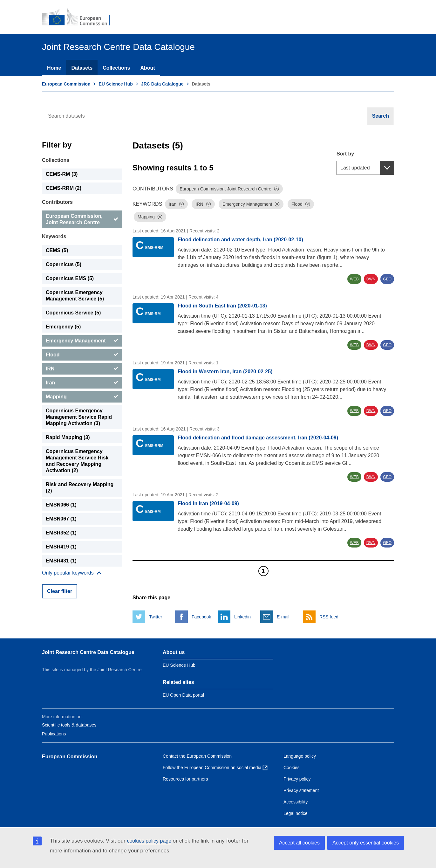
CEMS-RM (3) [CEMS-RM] (62, 174)
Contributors (57, 202)
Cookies (292, 768)
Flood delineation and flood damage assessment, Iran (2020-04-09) (258, 438)
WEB (354, 279)
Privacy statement (301, 790)
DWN (371, 279)
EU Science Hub (116, 84)
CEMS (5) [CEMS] (57, 250)
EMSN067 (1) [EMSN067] (61, 519)
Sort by (345, 154)
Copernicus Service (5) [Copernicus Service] (73, 313)
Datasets (82, 68)
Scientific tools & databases (69, 725)
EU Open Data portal (183, 695)
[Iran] (82, 383)
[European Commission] (80, 17)
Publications (54, 734)
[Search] (381, 116)
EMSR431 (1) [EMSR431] (61, 561)
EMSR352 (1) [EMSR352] (61, 533)
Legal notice (296, 813)
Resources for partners (185, 779)
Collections (116, 68)
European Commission (66, 84)
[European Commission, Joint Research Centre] (82, 219)
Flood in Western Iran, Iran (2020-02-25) (225, 372)
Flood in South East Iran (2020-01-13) (222, 306)
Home (54, 68)
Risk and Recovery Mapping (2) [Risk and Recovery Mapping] (80, 488)
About (147, 68)
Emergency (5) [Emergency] (63, 327)
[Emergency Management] (82, 341)
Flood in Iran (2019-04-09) (208, 503)
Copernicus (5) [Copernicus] (64, 264)
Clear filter (60, 591)
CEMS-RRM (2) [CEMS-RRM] (64, 188)
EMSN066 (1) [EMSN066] (61, 505)
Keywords (54, 236)
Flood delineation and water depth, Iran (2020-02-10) (240, 240)
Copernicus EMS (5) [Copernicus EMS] (70, 278)
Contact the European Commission (197, 756)
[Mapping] (82, 397)
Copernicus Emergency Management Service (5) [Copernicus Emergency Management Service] (75, 296)
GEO (387, 279)
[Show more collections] (72, 573)
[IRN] (82, 369)
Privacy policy (297, 779)
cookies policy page (149, 841)
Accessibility (296, 802)
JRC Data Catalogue (162, 84)
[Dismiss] (276, 189)
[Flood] (82, 355)
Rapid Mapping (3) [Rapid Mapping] (68, 437)
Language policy (300, 756)
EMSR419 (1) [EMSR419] (61, 547)
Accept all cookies (299, 843)
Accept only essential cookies (366, 843)
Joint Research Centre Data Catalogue (88, 652)
